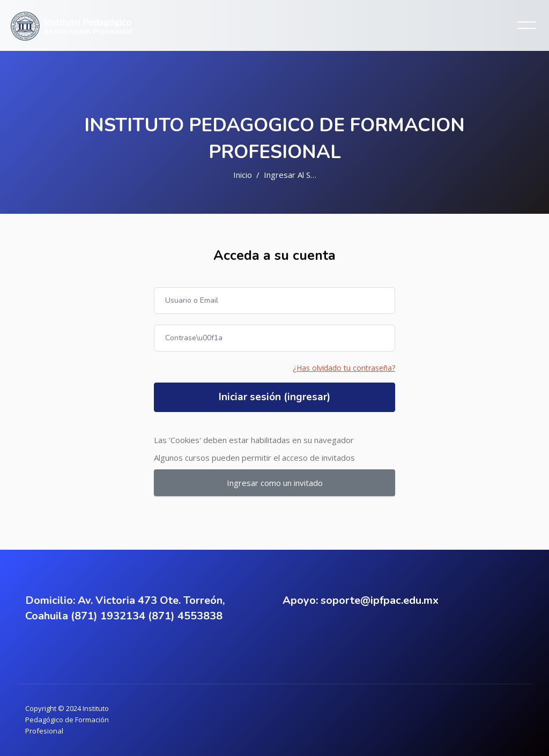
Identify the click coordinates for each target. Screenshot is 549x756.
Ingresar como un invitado (275, 483)
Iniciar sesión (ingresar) (274, 397)
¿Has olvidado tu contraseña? (344, 368)
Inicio (243, 175)
